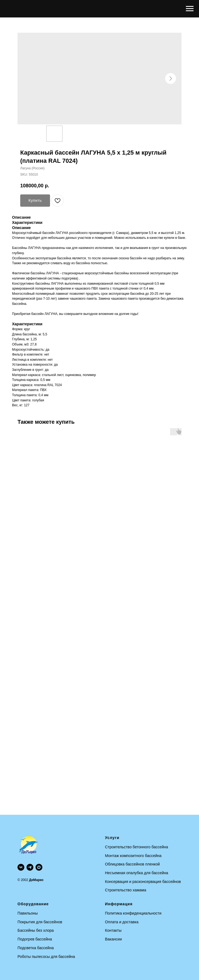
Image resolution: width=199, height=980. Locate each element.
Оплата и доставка (122, 922)
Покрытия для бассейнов (40, 922)
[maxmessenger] (39, 867)
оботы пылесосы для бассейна (48, 957)
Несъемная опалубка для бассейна (137, 873)
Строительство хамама (126, 890)
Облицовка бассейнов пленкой (132, 864)
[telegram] (30, 867)
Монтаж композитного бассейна (133, 856)
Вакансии (113, 939)
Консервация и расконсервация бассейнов (143, 882)
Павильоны (28, 913)
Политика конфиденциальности (133, 913)
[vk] (21, 867)
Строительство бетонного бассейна (137, 847)
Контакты (113, 930)
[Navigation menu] (190, 9)
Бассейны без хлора (36, 930)
